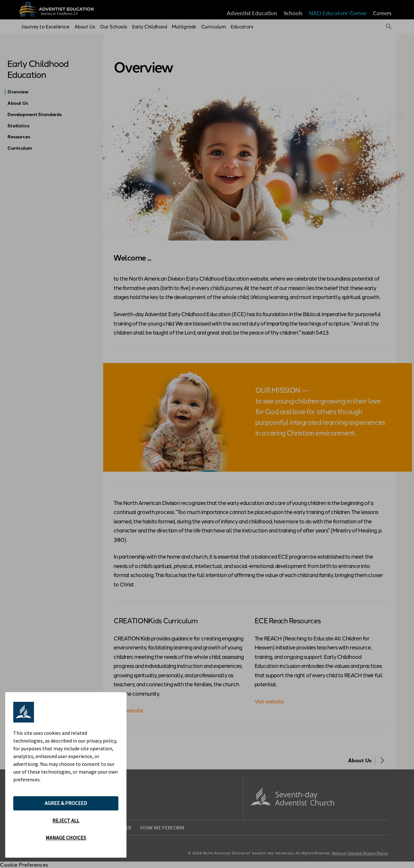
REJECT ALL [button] (66, 820)
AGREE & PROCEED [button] (66, 803)
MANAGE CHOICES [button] (66, 838)
